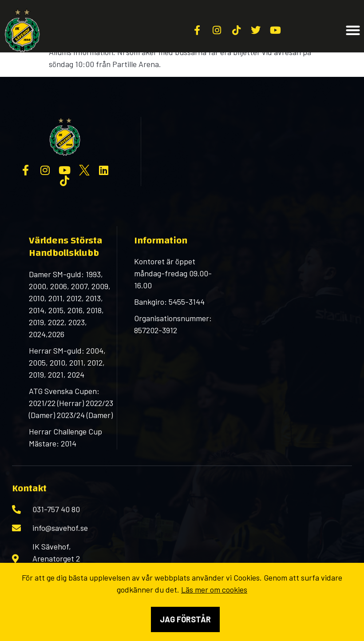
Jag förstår (185, 619)
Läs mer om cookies (214, 589)
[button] (353, 30)
